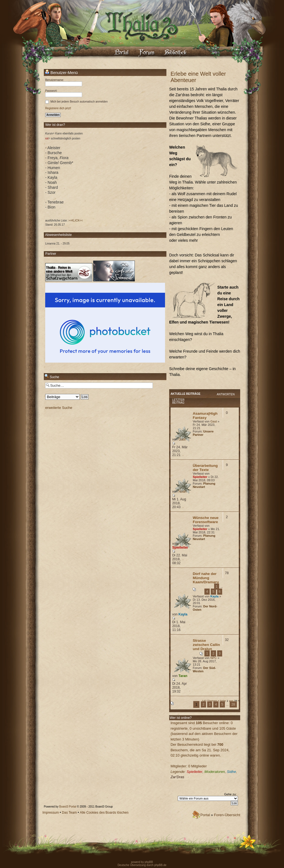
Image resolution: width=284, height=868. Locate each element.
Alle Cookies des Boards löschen (104, 813)
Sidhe (231, 772)
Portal (205, 815)
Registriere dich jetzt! (58, 108)
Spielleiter (200, 477)
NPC (213, 658)
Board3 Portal (68, 807)
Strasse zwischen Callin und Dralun (206, 645)
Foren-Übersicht (227, 815)
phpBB (149, 862)
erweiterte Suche (59, 408)
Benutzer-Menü (61, 72)
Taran (183, 676)
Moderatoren (215, 772)
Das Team (69, 813)
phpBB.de (160, 865)
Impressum (51, 813)
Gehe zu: (230, 794)
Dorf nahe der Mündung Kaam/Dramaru (206, 578)
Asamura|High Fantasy (205, 416)
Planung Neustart (204, 485)
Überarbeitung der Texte (205, 468)
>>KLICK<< (75, 221)
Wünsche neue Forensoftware (206, 520)
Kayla (214, 596)
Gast (213, 421)
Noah (183, 492)
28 (233, 704)
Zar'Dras (177, 777)
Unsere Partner (203, 433)
